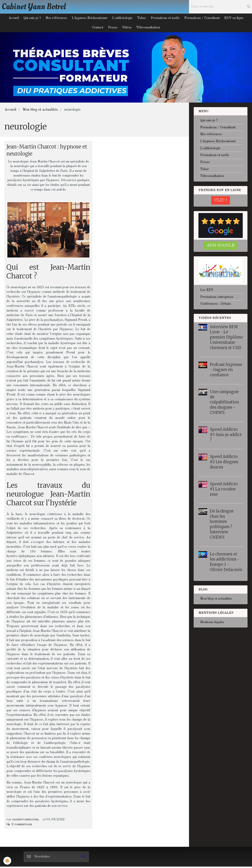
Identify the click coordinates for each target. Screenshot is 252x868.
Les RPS (207, 291)
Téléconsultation (149, 28)
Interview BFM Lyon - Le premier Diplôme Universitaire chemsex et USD (226, 338)
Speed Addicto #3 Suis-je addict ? (226, 436)
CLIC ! (221, 201)
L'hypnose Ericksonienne (89, 18)
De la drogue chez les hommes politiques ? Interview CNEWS (222, 525)
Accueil (11, 18)
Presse (112, 28)
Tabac (142, 18)
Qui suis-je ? (31, 18)
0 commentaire (22, 826)
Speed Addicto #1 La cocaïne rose (224, 490)
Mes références (55, 18)
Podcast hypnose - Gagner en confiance (226, 371)
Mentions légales (212, 623)
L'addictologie (122, 18)
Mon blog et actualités (40, 111)
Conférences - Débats (216, 305)
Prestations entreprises (217, 298)
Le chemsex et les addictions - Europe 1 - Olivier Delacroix (226, 563)
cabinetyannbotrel (26, 821)
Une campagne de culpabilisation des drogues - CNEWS (224, 403)
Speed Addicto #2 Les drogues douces (224, 463)
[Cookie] (7, 861)
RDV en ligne (236, 18)
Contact (97, 28)
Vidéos (127, 28)
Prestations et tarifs (166, 18)
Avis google (221, 247)
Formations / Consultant (204, 18)
